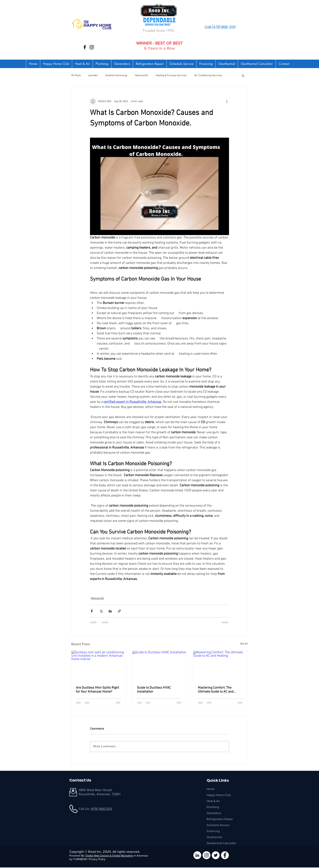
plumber (93, 75)
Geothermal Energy (116, 75)
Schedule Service (218, 825)
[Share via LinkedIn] (110, 611)
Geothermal (214, 837)
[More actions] (227, 101)
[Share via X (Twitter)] (101, 611)
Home (211, 789)
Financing (213, 831)
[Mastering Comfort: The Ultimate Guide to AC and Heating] (220, 666)
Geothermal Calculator (221, 843)
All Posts (76, 75)
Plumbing (213, 807)
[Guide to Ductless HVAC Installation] (160, 666)
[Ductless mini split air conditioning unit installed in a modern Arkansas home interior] (99, 666)
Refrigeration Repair (220, 819)
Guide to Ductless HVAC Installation (154, 690)
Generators (214, 813)
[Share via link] (119, 611)
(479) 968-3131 (102, 809)
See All (244, 644)
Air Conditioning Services (208, 75)
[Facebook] (85, 47)
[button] (243, 76)
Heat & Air (213, 801)
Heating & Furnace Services (171, 75)
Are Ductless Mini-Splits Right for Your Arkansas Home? (98, 690)
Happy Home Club (219, 795)
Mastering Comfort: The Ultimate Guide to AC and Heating (216, 690)
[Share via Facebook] (92, 611)
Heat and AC (142, 75)
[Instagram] (92, 47)
